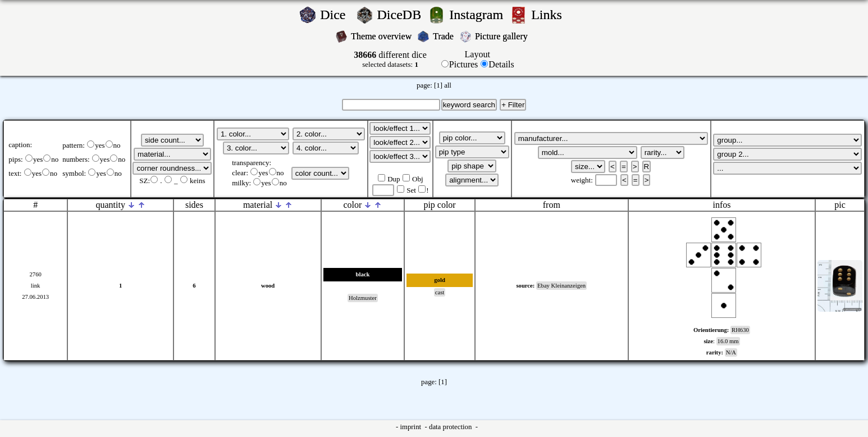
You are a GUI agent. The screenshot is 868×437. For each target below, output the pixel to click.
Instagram (478, 15)
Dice (336, 15)
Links (550, 15)
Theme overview (382, 36)
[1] (438, 85)
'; (172, 140)
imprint (411, 427)
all (448, 85)
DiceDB (401, 15)
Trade (444, 36)
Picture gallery (504, 36)
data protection (451, 427)
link (36, 286)
